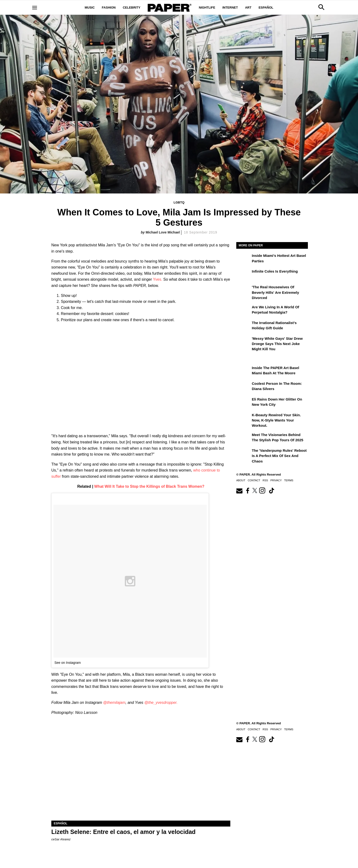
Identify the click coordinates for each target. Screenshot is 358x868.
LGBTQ (179, 202)
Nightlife (207, 8)
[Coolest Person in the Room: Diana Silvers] (243, 387)
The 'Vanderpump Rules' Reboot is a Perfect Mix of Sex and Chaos (279, 456)
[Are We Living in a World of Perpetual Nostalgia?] (243, 310)
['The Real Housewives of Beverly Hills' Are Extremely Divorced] (243, 290)
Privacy (276, 480)
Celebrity (132, 8)
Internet (230, 8)
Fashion (109, 8)
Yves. (158, 279)
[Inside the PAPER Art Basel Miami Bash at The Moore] (243, 371)
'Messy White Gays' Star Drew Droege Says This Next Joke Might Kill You (277, 344)
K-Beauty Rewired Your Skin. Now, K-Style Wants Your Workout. (276, 420)
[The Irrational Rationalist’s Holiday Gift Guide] (243, 326)
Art (248, 8)
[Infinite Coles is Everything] (243, 275)
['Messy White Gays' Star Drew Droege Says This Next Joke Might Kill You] (243, 342)
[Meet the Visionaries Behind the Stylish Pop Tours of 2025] (243, 438)
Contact (254, 480)
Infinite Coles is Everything (275, 271)
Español (266, 8)
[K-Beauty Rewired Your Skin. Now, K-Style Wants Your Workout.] (243, 418)
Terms (289, 480)
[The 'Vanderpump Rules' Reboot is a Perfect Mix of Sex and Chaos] (243, 454)
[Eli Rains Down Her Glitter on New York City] (243, 403)
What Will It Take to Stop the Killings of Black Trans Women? (149, 486)
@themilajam (114, 703)
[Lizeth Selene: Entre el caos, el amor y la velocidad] (141, 776)
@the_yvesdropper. (161, 703)
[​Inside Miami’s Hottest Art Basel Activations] (243, 259)
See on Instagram (68, 663)
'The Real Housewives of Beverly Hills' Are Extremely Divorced (275, 292)
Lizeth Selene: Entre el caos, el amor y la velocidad (123, 832)
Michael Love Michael (163, 232)
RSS (265, 480)
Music (90, 8)
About (241, 480)
